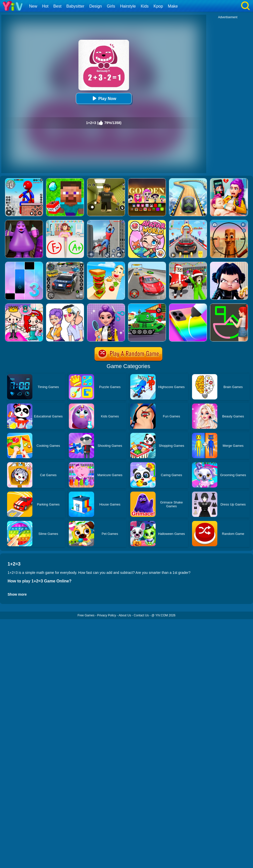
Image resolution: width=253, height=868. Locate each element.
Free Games (86, 615)
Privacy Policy (107, 615)
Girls (111, 6)
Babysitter (75, 6)
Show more (17, 594)
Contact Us (141, 615)
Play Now (104, 98)
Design (96, 6)
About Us (125, 615)
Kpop (158, 6)
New (33, 6)
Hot (45, 6)
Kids (145, 6)
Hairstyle (128, 6)
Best (57, 6)
